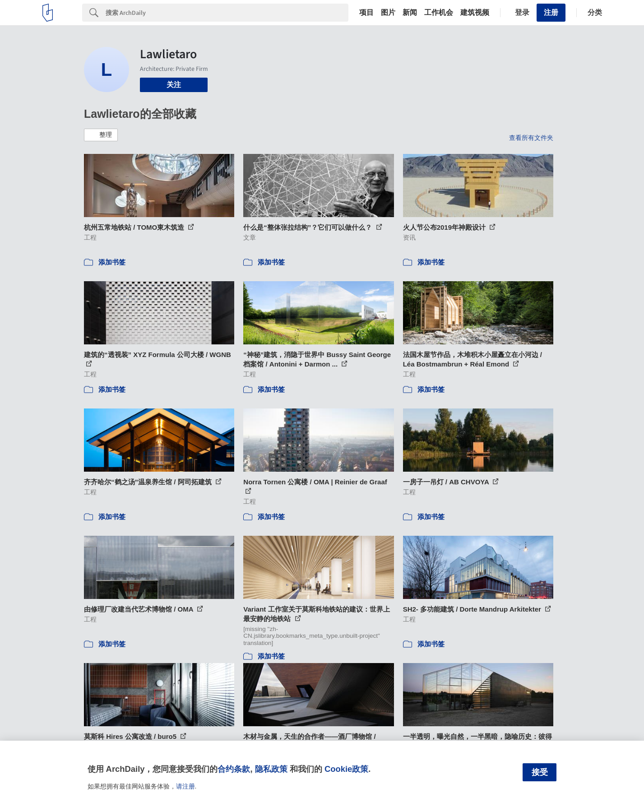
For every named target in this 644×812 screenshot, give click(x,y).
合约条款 (234, 769)
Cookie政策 (346, 769)
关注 (174, 85)
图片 (388, 13)
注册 (551, 12)
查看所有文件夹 (531, 138)
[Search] (227, 13)
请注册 (185, 786)
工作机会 (439, 13)
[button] (101, 135)
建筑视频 (475, 13)
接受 (540, 772)
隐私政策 (271, 769)
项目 (366, 13)
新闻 (410, 13)
